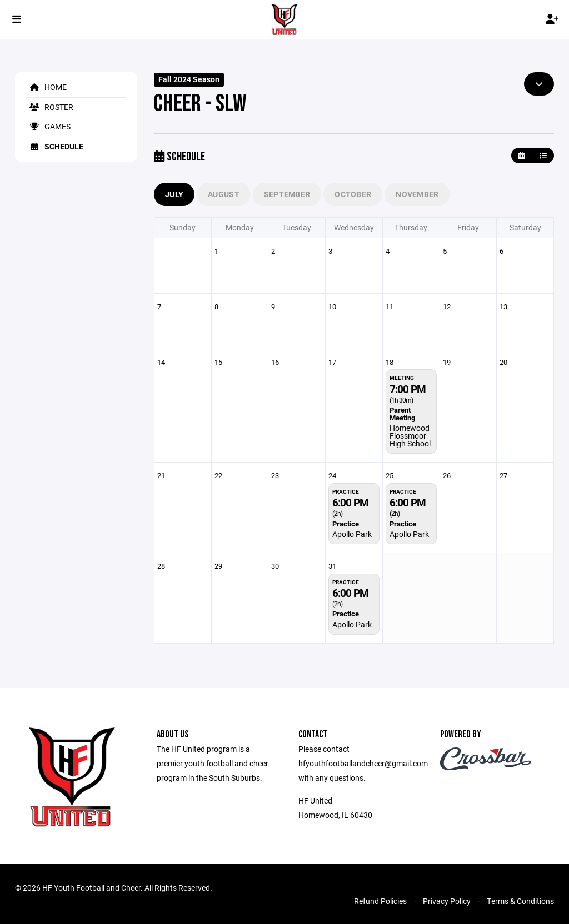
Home (46, 87)
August (224, 194)
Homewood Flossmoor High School (410, 436)
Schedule (55, 146)
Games (48, 126)
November (417, 194)
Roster (50, 107)
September (287, 194)
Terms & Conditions (520, 901)
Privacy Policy (447, 901)
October (353, 194)
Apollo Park (352, 534)
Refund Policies (380, 901)
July (174, 194)
